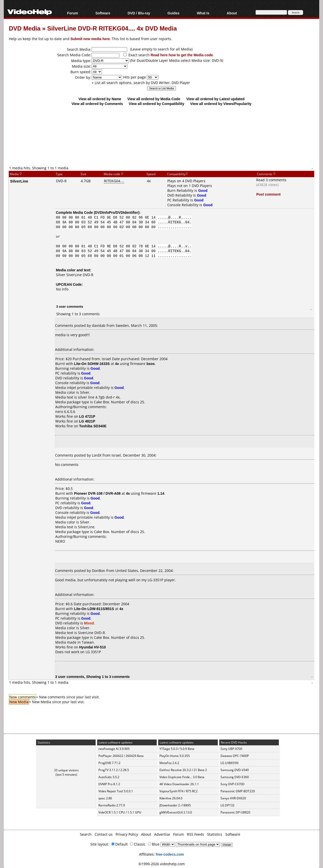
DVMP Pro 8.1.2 (109, 784)
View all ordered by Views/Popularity (221, 104)
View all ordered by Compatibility (156, 104)
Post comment (268, 194)
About (232, 13)
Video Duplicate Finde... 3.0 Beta (182, 777)
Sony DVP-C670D (233, 784)
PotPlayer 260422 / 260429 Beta (121, 756)
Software (103, 13)
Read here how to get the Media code (182, 55)
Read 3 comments (271, 180)
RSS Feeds (196, 834)
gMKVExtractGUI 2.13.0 (176, 812)
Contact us (104, 834)
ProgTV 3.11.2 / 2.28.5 (114, 770)
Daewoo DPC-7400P (235, 756)
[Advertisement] (161, 144)
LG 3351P (93, 652)
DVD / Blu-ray (139, 13)
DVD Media (25, 28)
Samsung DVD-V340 (235, 770)
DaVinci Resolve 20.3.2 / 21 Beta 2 (183, 770)
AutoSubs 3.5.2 (109, 777)
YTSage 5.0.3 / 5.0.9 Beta (177, 749)
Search (86, 834)
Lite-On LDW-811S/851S (94, 609)
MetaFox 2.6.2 (169, 763)
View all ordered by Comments (97, 104)
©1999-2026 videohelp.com (162, 864)
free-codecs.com (170, 854)
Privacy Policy (127, 834)
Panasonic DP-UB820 (235, 812)
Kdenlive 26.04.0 (171, 798)
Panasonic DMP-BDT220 (238, 791)
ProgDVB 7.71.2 (109, 763)
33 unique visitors (66, 770)
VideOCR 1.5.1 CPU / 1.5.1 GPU (120, 812)
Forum (73, 13)
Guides (173, 13)
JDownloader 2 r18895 (175, 805)
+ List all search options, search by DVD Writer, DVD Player (141, 83)
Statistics (215, 834)
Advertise (162, 834)
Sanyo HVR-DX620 (233, 798)
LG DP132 (227, 805)
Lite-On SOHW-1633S (92, 364)
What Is (203, 13)
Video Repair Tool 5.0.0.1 (116, 791)
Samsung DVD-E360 (235, 777)
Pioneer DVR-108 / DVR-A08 (97, 493)
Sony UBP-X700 (231, 749)
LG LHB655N (230, 763)
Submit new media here (90, 39)
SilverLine (19, 181)
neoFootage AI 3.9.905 (114, 749)
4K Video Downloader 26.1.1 (179, 784)
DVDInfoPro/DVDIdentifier (116, 212)
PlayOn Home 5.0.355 (175, 756)
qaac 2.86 (105, 798)
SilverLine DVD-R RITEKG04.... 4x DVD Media (112, 28)
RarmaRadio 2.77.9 (112, 805)
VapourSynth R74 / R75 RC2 (179, 791)
